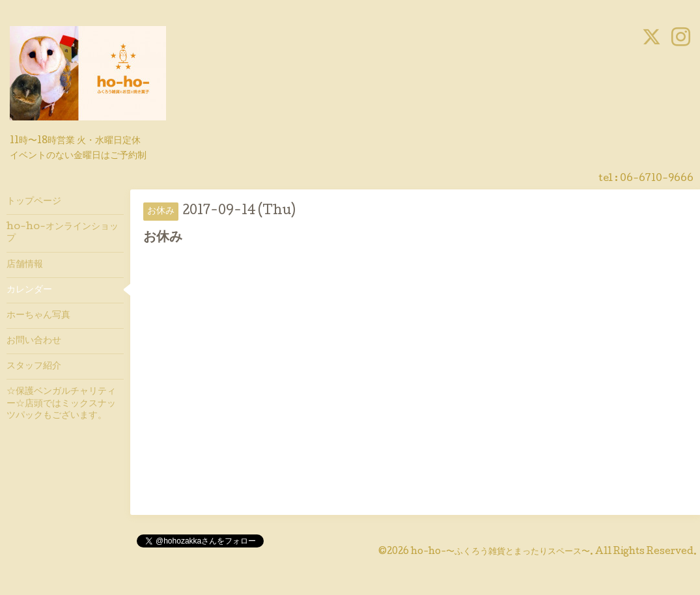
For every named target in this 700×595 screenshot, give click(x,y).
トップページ (34, 202)
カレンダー (29, 290)
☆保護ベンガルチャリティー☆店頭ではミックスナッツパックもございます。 (61, 404)
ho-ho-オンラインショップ (63, 233)
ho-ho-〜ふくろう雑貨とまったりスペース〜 (500, 552)
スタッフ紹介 (34, 367)
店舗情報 (25, 265)
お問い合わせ (34, 341)
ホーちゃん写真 (38, 316)
